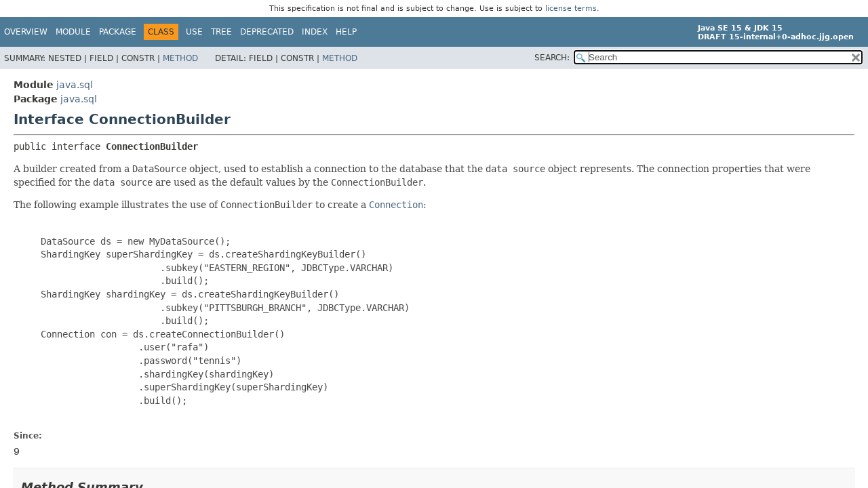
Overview (26, 32)
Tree (221, 32)
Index (315, 32)
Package (118, 32)
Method (180, 58)
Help (346, 32)
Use (194, 32)
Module (73, 32)
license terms (571, 8)
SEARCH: (552, 58)
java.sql (75, 85)
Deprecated (267, 32)
